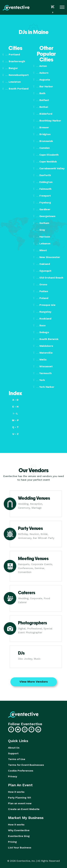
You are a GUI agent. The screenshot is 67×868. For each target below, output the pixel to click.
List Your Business (20, 848)
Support (13, 753)
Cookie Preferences (21, 771)
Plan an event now (20, 803)
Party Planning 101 (19, 798)
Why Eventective (19, 830)
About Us (14, 748)
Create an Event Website (24, 809)
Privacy (13, 776)
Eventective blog (19, 836)
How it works (16, 792)
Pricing (12, 842)
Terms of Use (17, 759)
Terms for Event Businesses (26, 765)
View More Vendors (34, 682)
